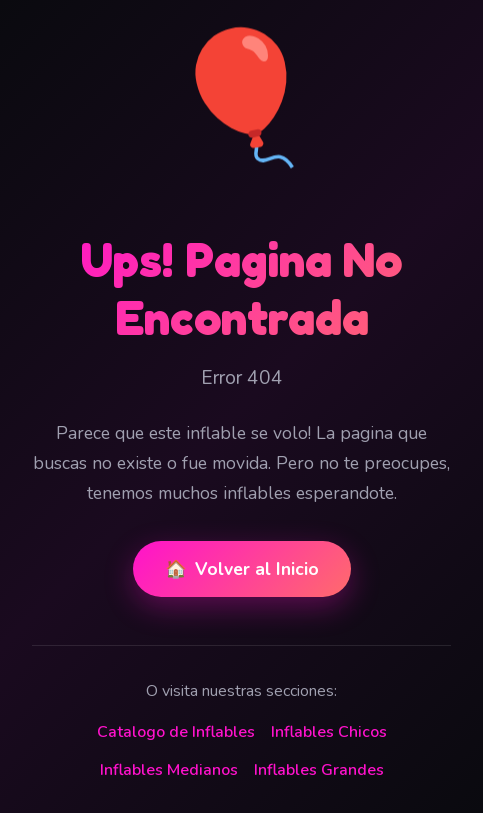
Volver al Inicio (242, 569)
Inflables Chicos (329, 732)
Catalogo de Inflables (176, 732)
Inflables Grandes (319, 770)
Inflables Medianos (169, 770)
